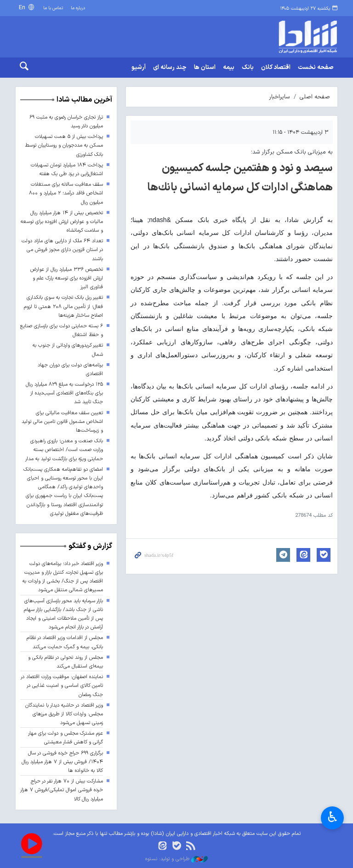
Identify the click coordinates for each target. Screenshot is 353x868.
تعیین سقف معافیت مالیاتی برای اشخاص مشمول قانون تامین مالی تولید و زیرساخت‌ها (62, 422)
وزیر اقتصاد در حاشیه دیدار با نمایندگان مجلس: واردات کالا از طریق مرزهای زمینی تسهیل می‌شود (64, 714)
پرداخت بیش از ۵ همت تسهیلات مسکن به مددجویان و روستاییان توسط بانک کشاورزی (64, 146)
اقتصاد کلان (276, 68)
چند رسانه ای (170, 68)
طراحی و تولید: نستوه (176, 859)
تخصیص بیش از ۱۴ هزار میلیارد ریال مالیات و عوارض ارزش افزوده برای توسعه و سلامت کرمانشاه (62, 222)
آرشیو (139, 68)
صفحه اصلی (315, 97)
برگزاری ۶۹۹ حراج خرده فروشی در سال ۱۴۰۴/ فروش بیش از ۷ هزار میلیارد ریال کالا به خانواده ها (62, 762)
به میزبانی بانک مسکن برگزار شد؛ (292, 152)
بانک (248, 68)
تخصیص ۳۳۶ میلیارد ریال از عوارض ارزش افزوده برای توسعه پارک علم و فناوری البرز (67, 278)
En (23, 8)
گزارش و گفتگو (90, 546)
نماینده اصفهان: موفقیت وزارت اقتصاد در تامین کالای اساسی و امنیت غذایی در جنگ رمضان (62, 686)
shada (301, 37)
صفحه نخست (316, 68)
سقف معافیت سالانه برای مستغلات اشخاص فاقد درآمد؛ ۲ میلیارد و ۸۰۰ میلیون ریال (66, 193)
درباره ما (78, 8)
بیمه (229, 68)
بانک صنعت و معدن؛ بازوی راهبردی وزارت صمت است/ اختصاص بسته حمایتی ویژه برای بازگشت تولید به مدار (64, 450)
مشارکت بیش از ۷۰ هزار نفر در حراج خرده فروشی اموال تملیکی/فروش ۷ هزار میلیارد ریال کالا (62, 790)
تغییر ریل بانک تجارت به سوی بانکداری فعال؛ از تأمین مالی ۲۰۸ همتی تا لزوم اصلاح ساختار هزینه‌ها (63, 307)
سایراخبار (279, 97)
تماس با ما (53, 8)
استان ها (205, 68)
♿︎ (333, 818)
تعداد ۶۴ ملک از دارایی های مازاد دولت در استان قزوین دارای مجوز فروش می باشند (62, 250)
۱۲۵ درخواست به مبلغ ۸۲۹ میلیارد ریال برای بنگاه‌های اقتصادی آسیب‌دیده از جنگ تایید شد (64, 393)
